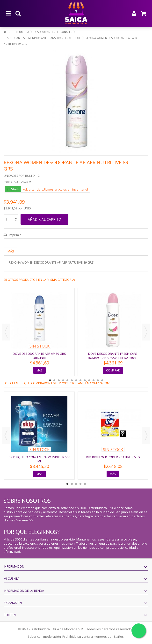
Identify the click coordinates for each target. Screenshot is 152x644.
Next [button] (146, 332)
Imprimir (14, 235)
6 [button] (72, 380)
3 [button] (59, 380)
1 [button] (50, 380)
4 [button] (63, 380)
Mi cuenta (11, 578)
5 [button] (67, 380)
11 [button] (94, 380)
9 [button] (85, 380)
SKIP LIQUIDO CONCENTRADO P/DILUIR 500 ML (39, 459)
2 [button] (54, 380)
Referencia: (11, 181)
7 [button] (76, 380)
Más (11, 251)
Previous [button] (6, 332)
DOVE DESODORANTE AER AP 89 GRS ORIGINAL (39, 356)
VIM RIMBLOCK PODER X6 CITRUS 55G (113, 457)
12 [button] (98, 380)
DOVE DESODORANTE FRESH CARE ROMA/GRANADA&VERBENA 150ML (113, 356)
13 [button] (102, 380)
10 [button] (89, 380)
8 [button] (80, 380)
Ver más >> (25, 520)
